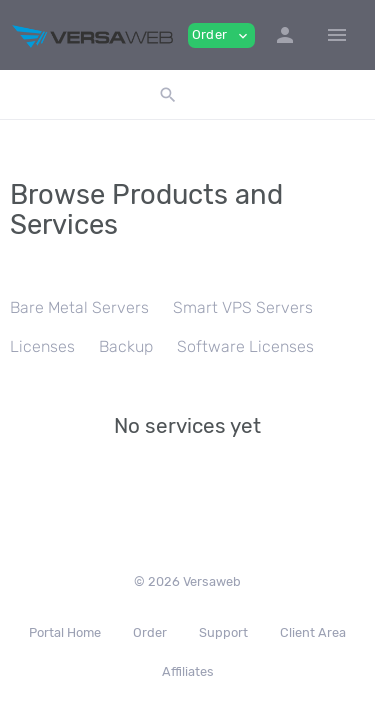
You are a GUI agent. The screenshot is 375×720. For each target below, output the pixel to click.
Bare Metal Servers (79, 307)
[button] (285, 35)
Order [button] (221, 35)
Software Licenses (245, 346)
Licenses (42, 346)
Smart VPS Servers (243, 307)
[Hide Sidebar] (337, 35)
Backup (126, 346)
